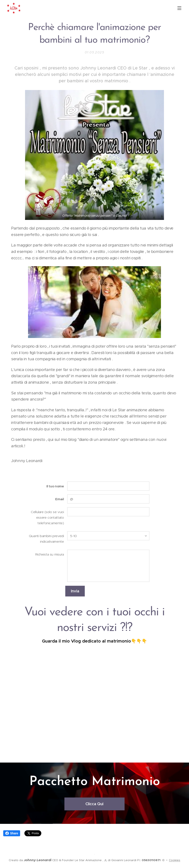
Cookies (175, 860)
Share (12, 833)
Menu (179, 8)
